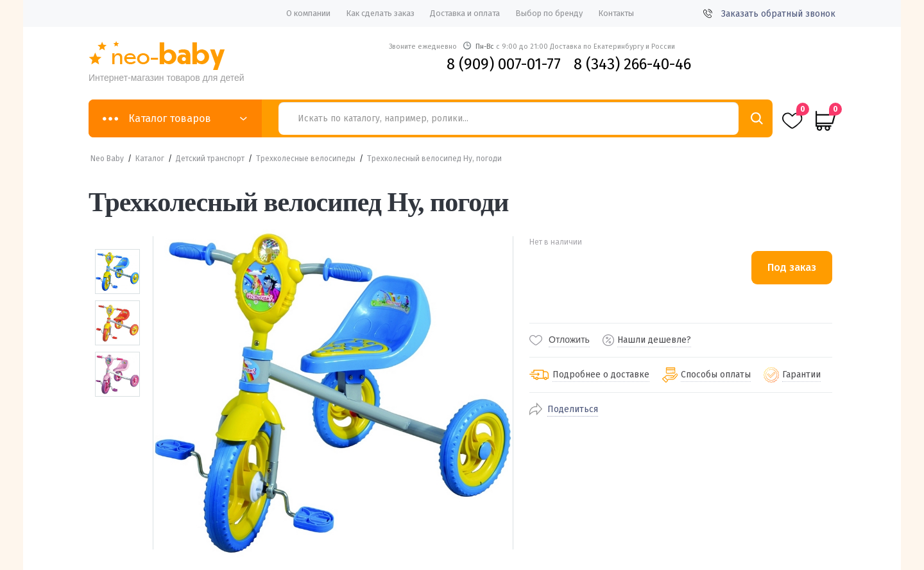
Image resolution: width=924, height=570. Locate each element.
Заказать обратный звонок (769, 14)
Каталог (150, 159)
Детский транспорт (210, 159)
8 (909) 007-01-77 (504, 64)
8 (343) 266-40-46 (632, 64)
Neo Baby (107, 159)
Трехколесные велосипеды (306, 159)
